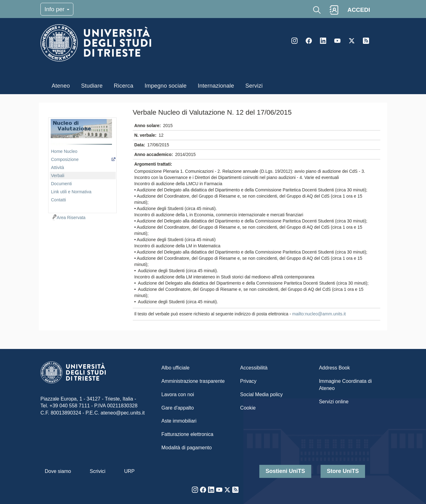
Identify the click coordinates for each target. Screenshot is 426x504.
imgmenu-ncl (81, 132)
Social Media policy (261, 394)
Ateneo (61, 86)
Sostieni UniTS (285, 471)
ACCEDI (359, 10)
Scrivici (97, 471)
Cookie (248, 408)
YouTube (337, 41)
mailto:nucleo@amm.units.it (319, 314)
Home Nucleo (64, 151)
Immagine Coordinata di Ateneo (345, 385)
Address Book (335, 368)
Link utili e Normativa (71, 192)
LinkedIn (323, 41)
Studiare (92, 86)
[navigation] (82, 164)
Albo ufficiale (175, 368)
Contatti (58, 200)
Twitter (352, 41)
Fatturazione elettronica (187, 434)
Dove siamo (58, 471)
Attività (58, 167)
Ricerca (124, 86)
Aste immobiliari (179, 421)
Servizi (254, 86)
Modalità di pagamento (187, 448)
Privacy (248, 381)
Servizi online (334, 402)
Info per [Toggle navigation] (57, 9)
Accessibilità (254, 368)
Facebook (309, 41)
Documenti (61, 184)
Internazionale (216, 86)
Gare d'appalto (178, 408)
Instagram (294, 41)
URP (129, 471)
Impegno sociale (166, 86)
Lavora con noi (178, 394)
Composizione (65, 159)
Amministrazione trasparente (193, 381)
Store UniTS (343, 471)
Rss (366, 41)
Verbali (58, 176)
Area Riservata (71, 218)
